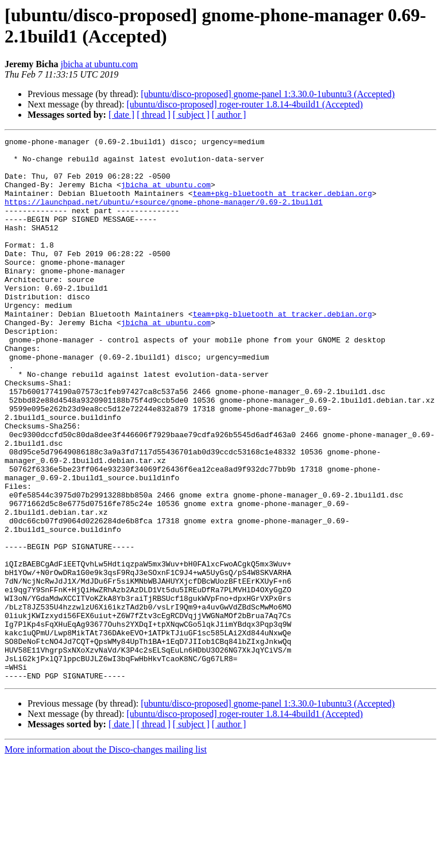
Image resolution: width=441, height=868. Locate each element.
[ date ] (121, 115)
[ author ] (229, 115)
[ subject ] (191, 115)
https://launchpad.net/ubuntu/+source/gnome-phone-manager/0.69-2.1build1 (164, 215)
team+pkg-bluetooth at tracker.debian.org (283, 205)
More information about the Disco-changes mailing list (106, 858)
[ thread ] (154, 115)
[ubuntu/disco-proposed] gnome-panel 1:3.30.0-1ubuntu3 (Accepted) (268, 94)
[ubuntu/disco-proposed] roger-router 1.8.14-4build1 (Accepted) (245, 104)
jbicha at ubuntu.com (99, 64)
